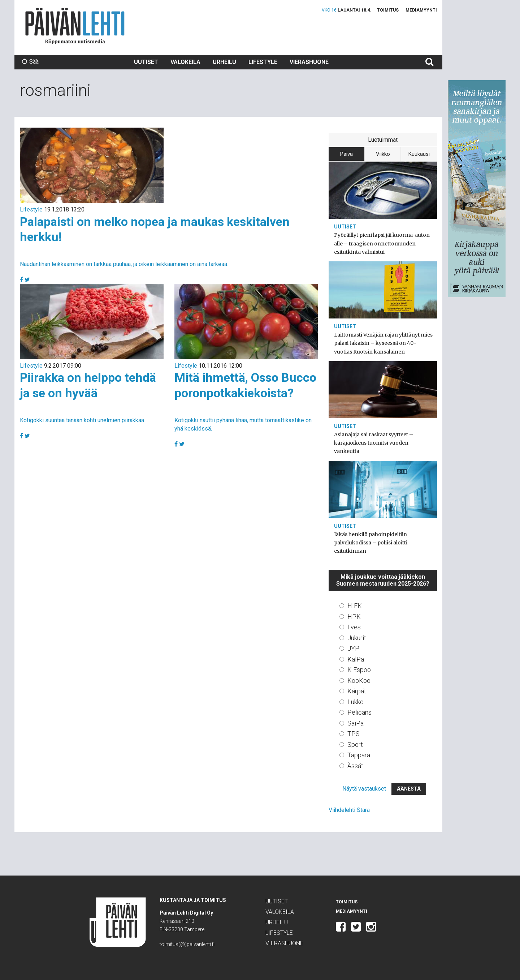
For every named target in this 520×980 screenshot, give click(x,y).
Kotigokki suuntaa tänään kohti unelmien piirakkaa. (83, 420)
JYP (353, 648)
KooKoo (359, 681)
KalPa (356, 659)
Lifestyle (263, 62)
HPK (354, 617)
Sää (30, 62)
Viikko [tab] (383, 154)
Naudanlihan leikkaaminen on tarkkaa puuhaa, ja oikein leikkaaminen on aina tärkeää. (124, 264)
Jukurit (357, 638)
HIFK (355, 606)
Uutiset (146, 62)
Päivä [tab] (346, 154)
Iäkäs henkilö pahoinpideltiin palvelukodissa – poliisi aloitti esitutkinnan (371, 543)
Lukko (356, 702)
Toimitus (388, 10)
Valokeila (185, 62)
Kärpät (357, 691)
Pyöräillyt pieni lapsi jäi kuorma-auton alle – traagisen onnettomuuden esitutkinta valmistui (382, 243)
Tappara (359, 755)
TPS (354, 734)
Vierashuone (309, 62)
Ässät (355, 766)
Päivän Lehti (75, 26)
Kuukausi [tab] (419, 154)
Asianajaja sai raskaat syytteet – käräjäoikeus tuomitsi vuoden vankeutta (374, 443)
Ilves (354, 627)
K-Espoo (359, 670)
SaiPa (356, 723)
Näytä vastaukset (364, 789)
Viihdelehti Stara (349, 810)
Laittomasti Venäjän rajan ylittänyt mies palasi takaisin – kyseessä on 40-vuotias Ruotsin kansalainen (383, 343)
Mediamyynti (421, 10)
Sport (355, 744)
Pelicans (359, 712)
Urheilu (224, 62)
